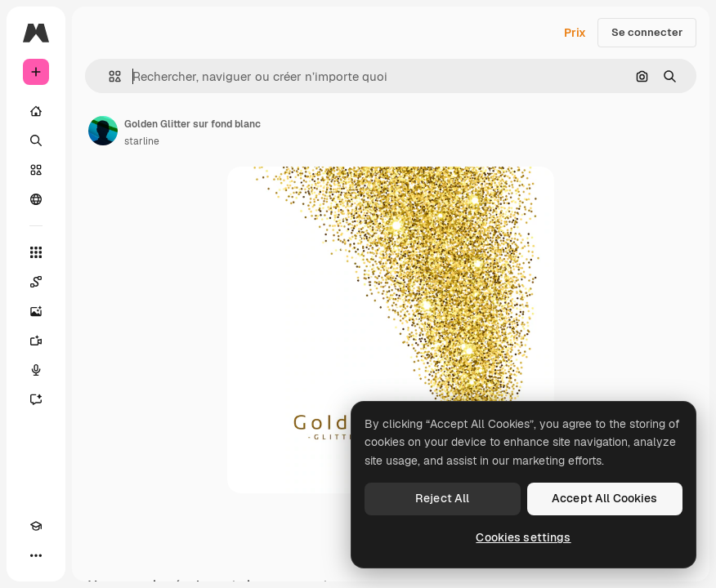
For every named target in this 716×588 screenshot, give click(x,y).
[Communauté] (36, 199)
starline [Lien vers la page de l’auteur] (142, 141)
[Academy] (36, 526)
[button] (108, 76)
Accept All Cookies (605, 498)
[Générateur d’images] (36, 311)
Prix (575, 33)
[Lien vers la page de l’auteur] (103, 131)
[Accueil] (36, 111)
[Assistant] (36, 399)
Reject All (442, 498)
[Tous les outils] (36, 252)
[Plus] (36, 555)
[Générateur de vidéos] (36, 341)
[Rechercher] (36, 140)
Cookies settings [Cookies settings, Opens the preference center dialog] (523, 537)
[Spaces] (36, 282)
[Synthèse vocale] (36, 370)
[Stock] (36, 170)
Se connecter (647, 32)
